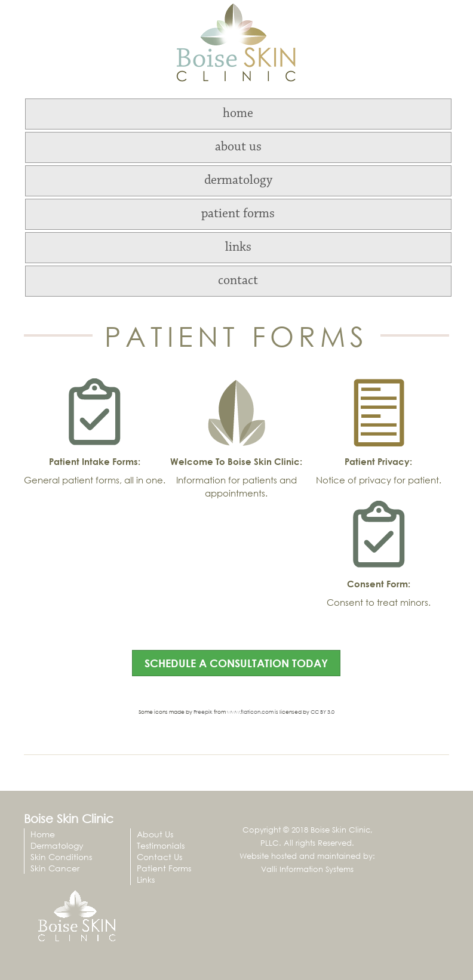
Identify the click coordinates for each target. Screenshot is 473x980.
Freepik (203, 712)
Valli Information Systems (307, 869)
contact (238, 281)
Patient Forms (164, 868)
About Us (155, 834)
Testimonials (161, 845)
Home (43, 834)
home (238, 114)
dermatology (238, 181)
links (238, 248)
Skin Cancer (55, 868)
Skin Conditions (61, 857)
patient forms (238, 214)
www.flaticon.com (250, 712)
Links (146, 879)
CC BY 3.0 (322, 712)
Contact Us (159, 857)
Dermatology (57, 845)
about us (238, 147)
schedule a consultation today (236, 663)
